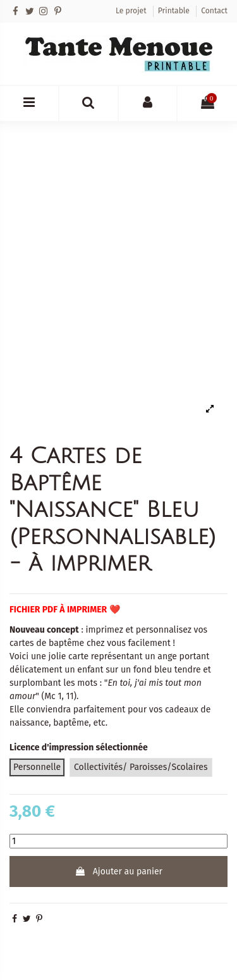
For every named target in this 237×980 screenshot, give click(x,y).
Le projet (132, 11)
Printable (175, 11)
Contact (214, 11)
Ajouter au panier (118, 871)
